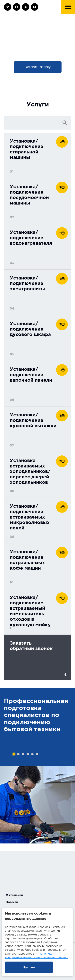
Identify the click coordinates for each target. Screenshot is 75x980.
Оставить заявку (37, 67)
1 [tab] (14, 754)
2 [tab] (18, 754)
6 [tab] (37, 754)
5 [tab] (32, 754)
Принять (29, 967)
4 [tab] (28, 754)
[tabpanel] (37, 727)
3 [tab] (23, 754)
